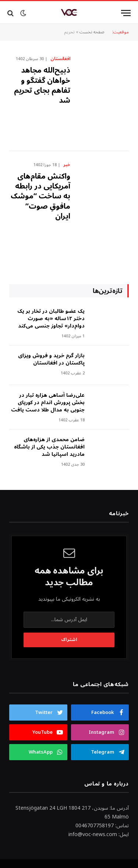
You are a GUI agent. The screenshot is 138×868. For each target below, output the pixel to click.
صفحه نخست (92, 32)
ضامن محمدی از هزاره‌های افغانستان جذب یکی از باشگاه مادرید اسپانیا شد (49, 447)
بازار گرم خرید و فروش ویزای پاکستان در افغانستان (51, 359)
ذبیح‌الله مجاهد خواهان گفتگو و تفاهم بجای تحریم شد (42, 85)
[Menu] (126, 13)
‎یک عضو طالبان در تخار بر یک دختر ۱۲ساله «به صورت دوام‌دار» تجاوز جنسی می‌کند (51, 318)
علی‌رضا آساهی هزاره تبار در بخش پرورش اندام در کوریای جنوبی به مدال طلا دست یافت (48, 402)
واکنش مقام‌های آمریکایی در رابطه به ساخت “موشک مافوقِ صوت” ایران (40, 196)
